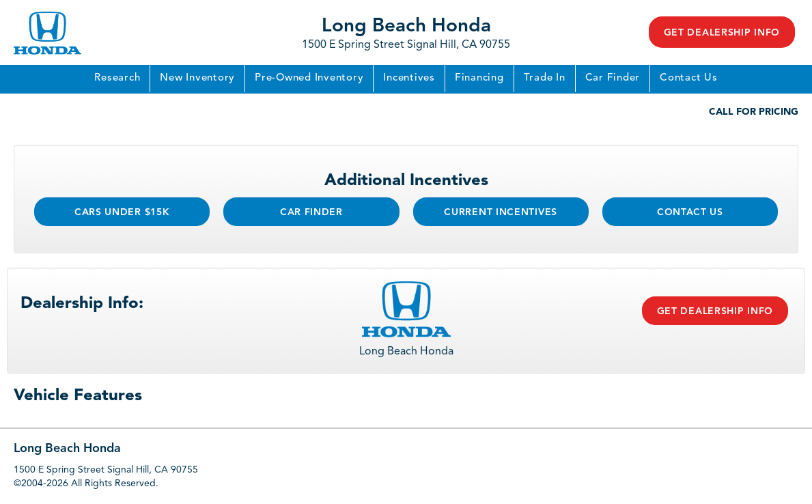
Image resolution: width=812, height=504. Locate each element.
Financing (479, 78)
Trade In (545, 78)
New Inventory (197, 78)
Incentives (409, 78)
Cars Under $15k (122, 212)
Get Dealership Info (722, 33)
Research (117, 78)
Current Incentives (501, 212)
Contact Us (689, 78)
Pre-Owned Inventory (309, 78)
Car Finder (613, 78)
